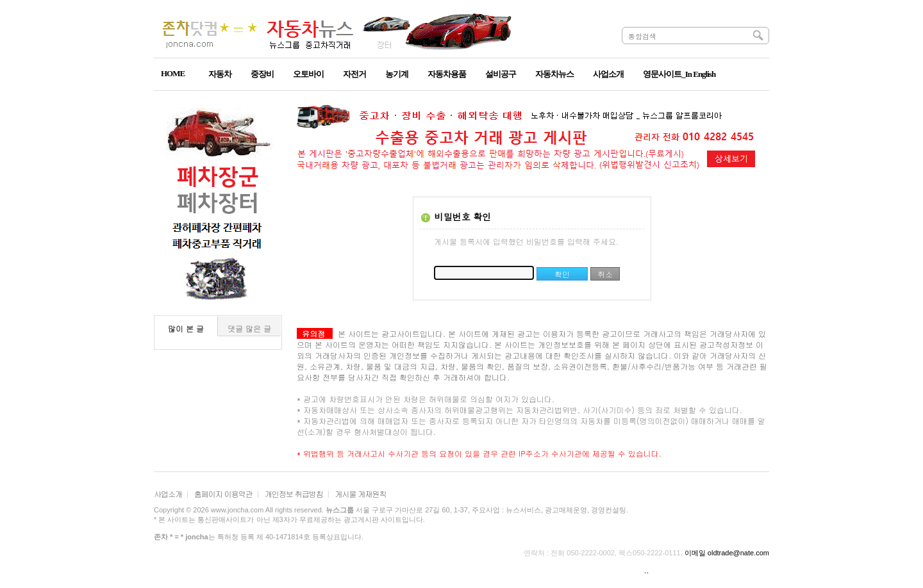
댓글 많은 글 (249, 328)
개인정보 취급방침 (294, 494)
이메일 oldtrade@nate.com (727, 553)
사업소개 (168, 494)
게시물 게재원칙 (361, 494)
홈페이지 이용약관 (223, 494)
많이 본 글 (186, 328)
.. (647, 570)
